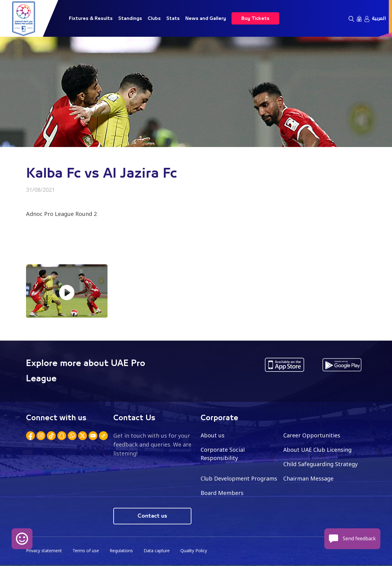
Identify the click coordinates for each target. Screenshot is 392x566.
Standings (130, 18)
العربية (379, 18)
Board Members (222, 493)
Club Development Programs (239, 478)
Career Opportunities (312, 435)
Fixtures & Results (91, 18)
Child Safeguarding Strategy (320, 464)
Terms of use (87, 551)
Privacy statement (44, 551)
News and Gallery (206, 18)
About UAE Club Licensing (318, 450)
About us (213, 435)
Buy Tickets (255, 18)
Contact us (152, 516)
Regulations (122, 551)
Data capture (158, 551)
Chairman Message (308, 478)
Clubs (154, 18)
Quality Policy (196, 551)
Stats (173, 18)
